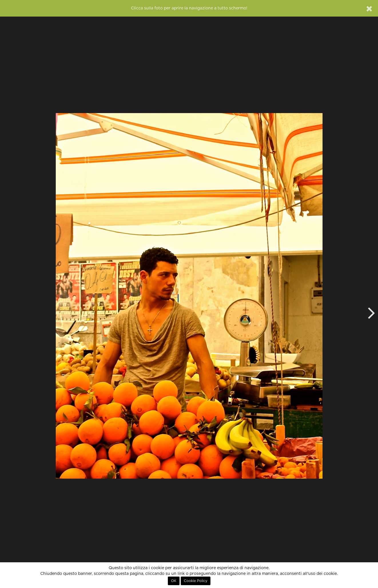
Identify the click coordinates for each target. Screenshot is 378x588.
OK (174, 581)
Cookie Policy (196, 581)
